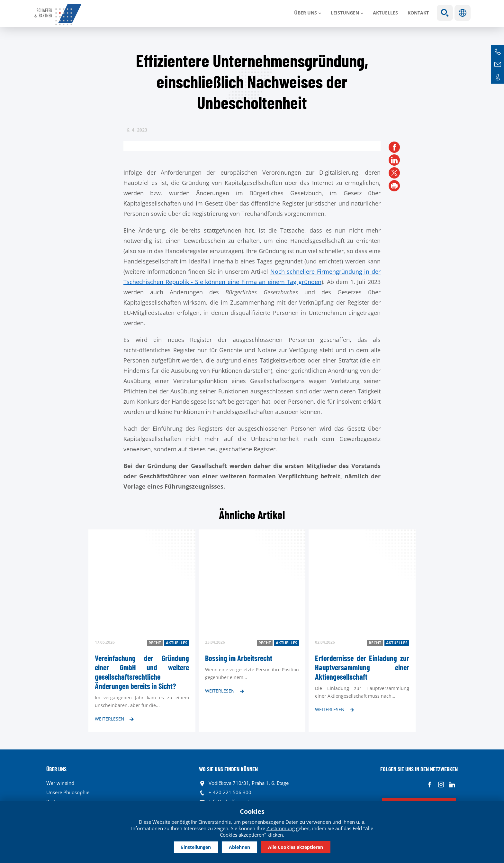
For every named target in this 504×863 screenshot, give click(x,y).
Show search (445, 13)
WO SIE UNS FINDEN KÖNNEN (228, 769)
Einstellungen (191, 847)
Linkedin (452, 785)
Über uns (306, 13)
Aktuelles (385, 13)
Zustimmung (281, 828)
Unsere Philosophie (68, 792)
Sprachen (463, 13)
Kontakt (418, 13)
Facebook (430, 785)
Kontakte (498, 77)
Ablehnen (239, 847)
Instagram (441, 785)
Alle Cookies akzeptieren (301, 847)
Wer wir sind (60, 783)
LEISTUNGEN (345, 13)
